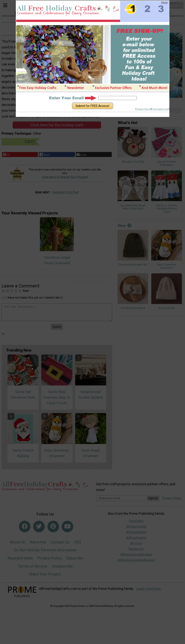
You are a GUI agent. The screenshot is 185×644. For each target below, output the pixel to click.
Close (164, 2)
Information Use (160, 109)
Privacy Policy (143, 109)
